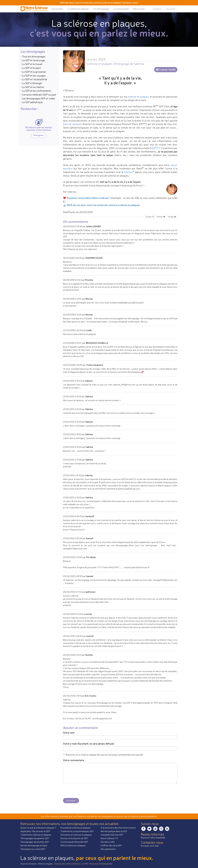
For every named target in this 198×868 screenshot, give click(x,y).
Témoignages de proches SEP (35, 842)
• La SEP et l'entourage (33, 60)
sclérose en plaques (138, 97)
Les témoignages (101, 9)
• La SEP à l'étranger (31, 83)
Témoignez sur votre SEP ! (33, 849)
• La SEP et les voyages (33, 76)
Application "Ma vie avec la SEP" (35, 831)
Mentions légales (45, 864)
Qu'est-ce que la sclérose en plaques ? (38, 828)
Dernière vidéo (108, 842)
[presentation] (84, 791)
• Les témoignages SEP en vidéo (38, 98)
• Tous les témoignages (33, 56)
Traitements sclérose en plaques (36, 835)
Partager (150, 217)
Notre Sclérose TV (109, 838)
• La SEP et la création (32, 87)
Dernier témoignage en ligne (34, 845)
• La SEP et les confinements (36, 91)
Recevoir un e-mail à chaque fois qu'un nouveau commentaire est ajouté (103, 755)
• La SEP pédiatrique (32, 102)
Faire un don (139, 9)
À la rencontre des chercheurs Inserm (118, 828)
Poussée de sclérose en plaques (76, 828)
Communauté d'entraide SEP (74, 842)
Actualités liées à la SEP (112, 835)
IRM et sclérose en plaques (73, 845)
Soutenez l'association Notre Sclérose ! (88, 198)
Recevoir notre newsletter (153, 838)
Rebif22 (155, 148)
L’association (57, 9)
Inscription (171, 9)
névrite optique (72, 124)
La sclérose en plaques (78, 9)
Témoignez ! (39, 135)
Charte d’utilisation (28, 864)
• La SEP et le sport (31, 68)
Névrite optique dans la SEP (114, 831)
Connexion (157, 9)
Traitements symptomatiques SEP (77, 831)
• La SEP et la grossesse (33, 72)
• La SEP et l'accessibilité (34, 79)
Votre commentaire (74, 760)
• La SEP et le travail (31, 64)
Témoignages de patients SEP (35, 838)
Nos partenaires (108, 849)
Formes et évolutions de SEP (74, 838)
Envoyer (71, 800)
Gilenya (129, 172)
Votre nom (69, 733)
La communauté (121, 9)
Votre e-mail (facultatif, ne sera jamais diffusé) (89, 744)
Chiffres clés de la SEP (111, 845)
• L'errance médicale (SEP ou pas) (38, 95)
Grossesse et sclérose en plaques (76, 835)
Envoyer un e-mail (150, 846)
